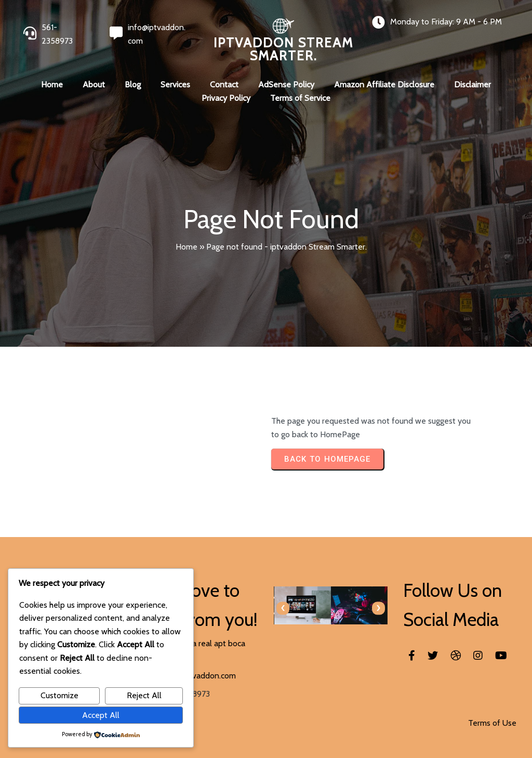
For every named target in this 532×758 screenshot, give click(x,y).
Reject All (144, 695)
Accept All (101, 715)
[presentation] (283, 608)
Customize (59, 695)
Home (187, 247)
